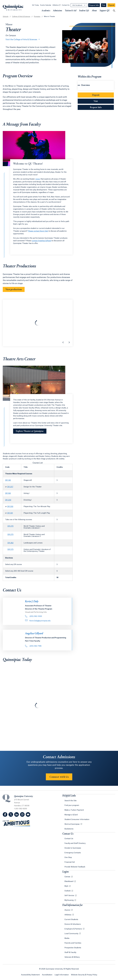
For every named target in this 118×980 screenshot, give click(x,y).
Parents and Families (73, 943)
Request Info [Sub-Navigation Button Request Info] (102, 107)
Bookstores (69, 829)
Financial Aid (70, 862)
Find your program (72, 805)
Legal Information (62, 975)
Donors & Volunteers (73, 924)
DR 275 (10, 535)
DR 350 (10, 507)
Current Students (71, 920)
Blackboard (69, 881)
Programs (37, 17)
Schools (6, 17)
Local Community (72, 934)
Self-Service (70, 896)
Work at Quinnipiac (72, 824)
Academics (46, 11)
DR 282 (10, 543)
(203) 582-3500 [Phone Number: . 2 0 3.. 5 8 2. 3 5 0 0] (33, 616)
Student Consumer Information (77, 820)
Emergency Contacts (73, 853)
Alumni (68, 910)
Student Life (84, 11)
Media (67, 938)
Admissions (58, 11)
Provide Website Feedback (75, 867)
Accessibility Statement (30, 975)
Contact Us (66, 5)
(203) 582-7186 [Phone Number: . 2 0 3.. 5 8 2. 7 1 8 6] (33, 646)
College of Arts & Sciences (21, 17)
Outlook (68, 891)
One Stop (68, 857)
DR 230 (8, 500)
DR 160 (8, 493)
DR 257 (10, 487)
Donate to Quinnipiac (73, 848)
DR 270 (10, 526)
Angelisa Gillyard (34, 634)
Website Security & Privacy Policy (84, 975)
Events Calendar (46, 5)
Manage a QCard (71, 815)
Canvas (68, 877)
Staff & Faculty (70, 952)
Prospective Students (73, 948)
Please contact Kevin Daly (38, 231)
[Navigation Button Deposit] (111, 5)
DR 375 (10, 549)
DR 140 (8, 480)
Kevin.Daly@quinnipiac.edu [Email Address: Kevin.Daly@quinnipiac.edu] (38, 621)
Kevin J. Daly (32, 602)
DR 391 (10, 513)
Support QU (105, 11)
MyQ (67, 886)
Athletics (56, 5)
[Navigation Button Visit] (104, 5)
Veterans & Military (72, 957)
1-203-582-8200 (21, 809)
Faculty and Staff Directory (75, 843)
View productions (14, 290)
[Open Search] (114, 11)
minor (38, 179)
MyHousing (69, 900)
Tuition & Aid (71, 11)
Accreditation (47, 975)
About (94, 11)
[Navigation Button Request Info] (94, 5)
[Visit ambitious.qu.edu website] (17, 823)
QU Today (35, 5)
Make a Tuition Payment (74, 810)
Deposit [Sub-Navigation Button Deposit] (96, 95)
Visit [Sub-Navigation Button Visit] (96, 101)
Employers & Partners (73, 929)
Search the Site (70, 801)
